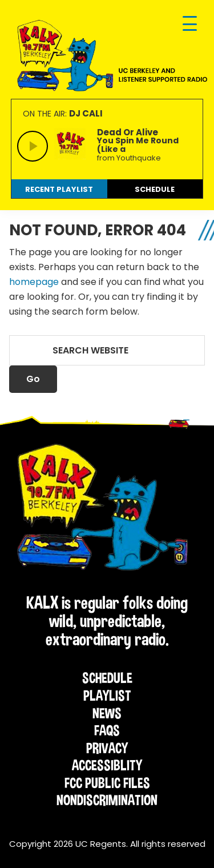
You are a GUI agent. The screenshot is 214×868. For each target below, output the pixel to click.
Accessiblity (107, 765)
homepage (34, 282)
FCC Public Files (107, 783)
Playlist (107, 696)
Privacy (107, 748)
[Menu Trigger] (190, 24)
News (107, 713)
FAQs (107, 730)
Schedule (107, 678)
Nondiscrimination (107, 800)
